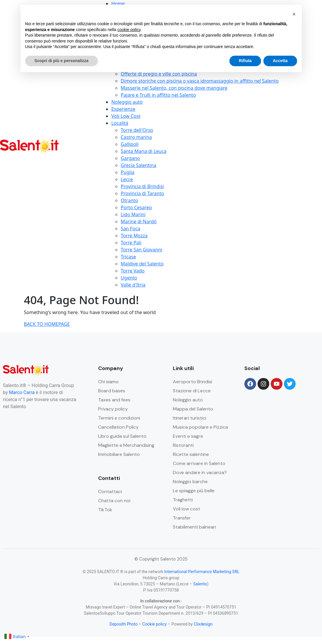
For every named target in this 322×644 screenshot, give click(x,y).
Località (120, 123)
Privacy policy (113, 409)
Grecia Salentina (138, 165)
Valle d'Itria (133, 285)
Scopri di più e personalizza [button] (62, 61)
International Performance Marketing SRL (202, 572)
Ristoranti (183, 445)
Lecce (127, 179)
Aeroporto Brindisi (192, 382)
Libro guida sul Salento (122, 436)
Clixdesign (203, 624)
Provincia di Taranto (142, 193)
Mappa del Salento (193, 409)
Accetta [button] (280, 61)
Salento (200, 584)
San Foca (130, 229)
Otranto (129, 200)
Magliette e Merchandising (126, 445)
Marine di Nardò (139, 222)
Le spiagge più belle (194, 491)
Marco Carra (22, 392)
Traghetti (183, 500)
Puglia (128, 172)
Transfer (182, 518)
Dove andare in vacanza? (200, 472)
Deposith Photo (124, 624)
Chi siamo (108, 382)
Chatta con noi (114, 501)
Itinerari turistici (190, 418)
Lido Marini (133, 214)
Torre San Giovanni (142, 250)
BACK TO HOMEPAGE (47, 324)
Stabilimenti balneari (194, 527)
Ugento (129, 278)
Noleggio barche (190, 482)
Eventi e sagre (188, 436)
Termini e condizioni (119, 418)
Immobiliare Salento (119, 454)
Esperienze (123, 109)
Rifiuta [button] (245, 61)
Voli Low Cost (126, 116)
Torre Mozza (134, 236)
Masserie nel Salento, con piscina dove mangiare (174, 88)
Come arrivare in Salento (199, 463)
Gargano (130, 158)
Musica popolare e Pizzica (200, 427)
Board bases (112, 391)
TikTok (105, 510)
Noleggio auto (127, 102)
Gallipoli (130, 144)
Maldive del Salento (142, 264)
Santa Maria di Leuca (144, 151)
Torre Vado (133, 271)
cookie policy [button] (129, 30)
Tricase (128, 257)
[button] (294, 14)
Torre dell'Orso (137, 130)
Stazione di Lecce (192, 391)
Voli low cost (186, 509)
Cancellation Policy (118, 427)
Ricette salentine (191, 454)
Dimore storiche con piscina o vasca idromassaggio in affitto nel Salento (200, 81)
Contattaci (110, 491)
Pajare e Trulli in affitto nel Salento (158, 95)
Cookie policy (155, 624)
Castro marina (136, 137)
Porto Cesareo (136, 207)
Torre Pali (131, 243)
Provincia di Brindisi (142, 186)
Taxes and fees (114, 400)
